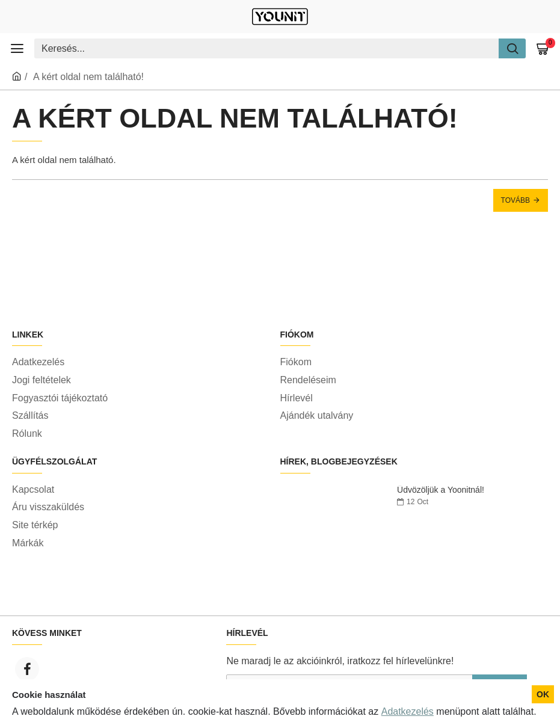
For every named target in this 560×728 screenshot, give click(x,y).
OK (543, 694)
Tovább (515, 200)
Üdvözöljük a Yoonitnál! (441, 490)
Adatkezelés (408, 711)
